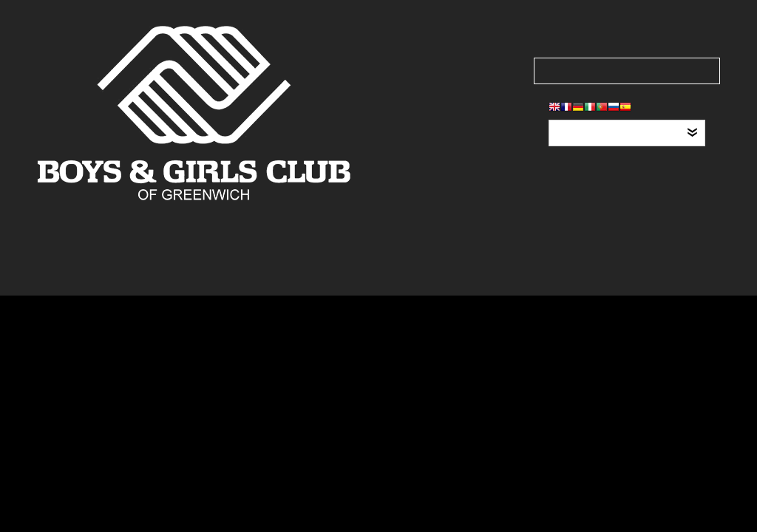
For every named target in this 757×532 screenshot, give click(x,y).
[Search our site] (627, 71)
